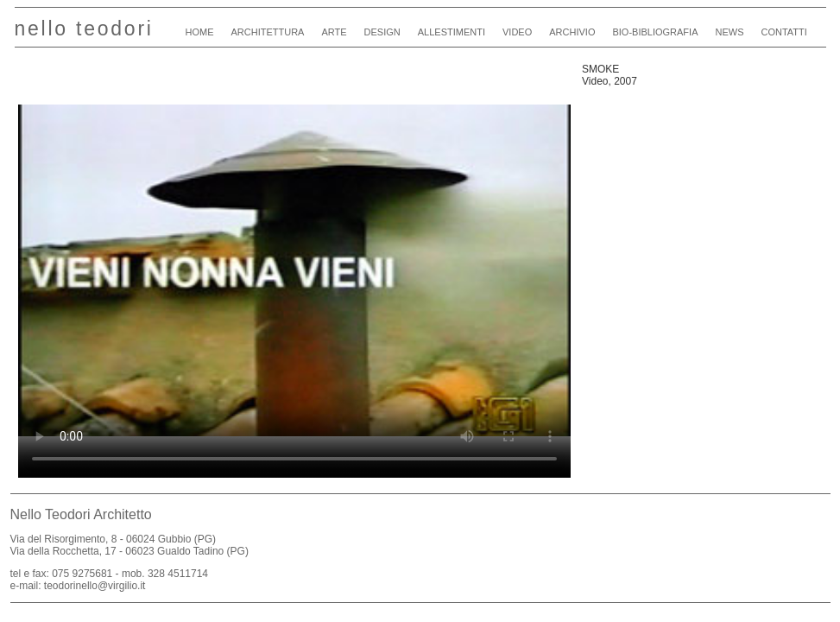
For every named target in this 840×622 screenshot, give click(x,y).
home (200, 32)
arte (334, 32)
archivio (572, 32)
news (729, 32)
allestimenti (452, 32)
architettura (268, 32)
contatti (783, 32)
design (382, 32)
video (517, 32)
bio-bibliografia (655, 32)
